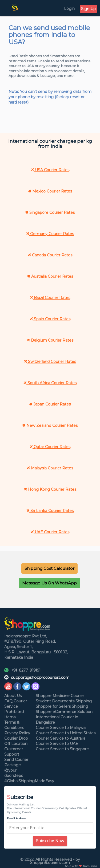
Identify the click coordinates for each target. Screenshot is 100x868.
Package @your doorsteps (14, 770)
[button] (49, 568)
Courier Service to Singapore (62, 749)
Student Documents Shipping (64, 701)
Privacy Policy (17, 733)
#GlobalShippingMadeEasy (29, 781)
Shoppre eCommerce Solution (64, 712)
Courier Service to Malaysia (61, 728)
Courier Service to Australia (61, 738)
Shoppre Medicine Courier (60, 696)
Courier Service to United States (66, 733)
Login (69, 9)
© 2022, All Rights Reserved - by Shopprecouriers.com (50, 861)
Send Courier (16, 760)
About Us (13, 696)
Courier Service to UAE (57, 744)
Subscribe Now (50, 841)
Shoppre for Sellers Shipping (62, 706)
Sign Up (88, 9)
